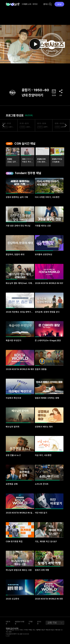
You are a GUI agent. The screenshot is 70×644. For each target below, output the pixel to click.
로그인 (59, 4)
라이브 (35, 4)
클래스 (46, 4)
